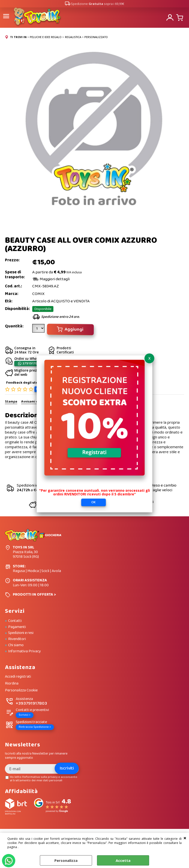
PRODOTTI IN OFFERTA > (34, 594)
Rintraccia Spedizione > (35, 727)
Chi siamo (16, 645)
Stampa (11, 402)
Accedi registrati (18, 677)
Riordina (12, 683)
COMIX (38, 294)
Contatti (15, 621)
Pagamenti (17, 627)
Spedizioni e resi (21, 633)
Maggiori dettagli (55, 279)
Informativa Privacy (24, 651)
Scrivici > (25, 715)
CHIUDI (185, 838)
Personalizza (66, 860)
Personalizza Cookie (21, 690)
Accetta (123, 860)
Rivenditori (17, 639)
